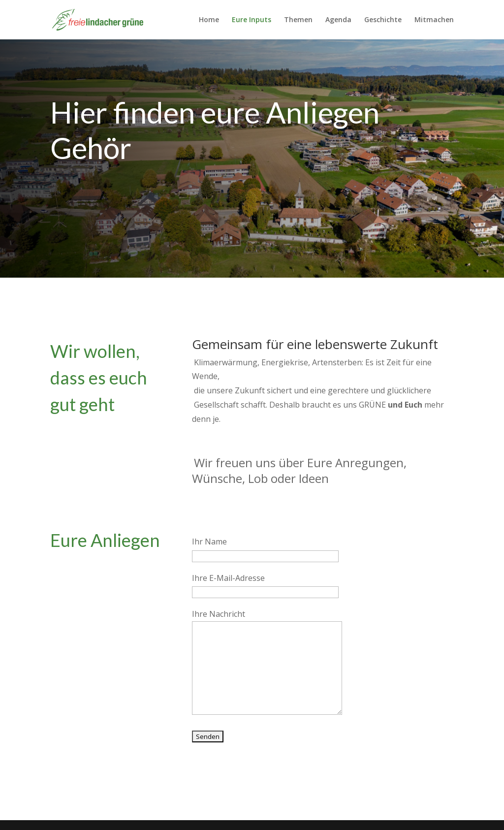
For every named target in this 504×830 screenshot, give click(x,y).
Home (209, 20)
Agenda (338, 20)
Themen (298, 20)
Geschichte (383, 20)
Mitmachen (434, 20)
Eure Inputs (252, 20)
